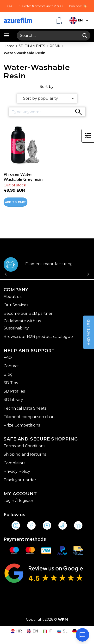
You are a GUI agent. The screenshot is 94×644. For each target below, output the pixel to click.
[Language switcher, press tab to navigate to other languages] (78, 20)
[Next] (88, 269)
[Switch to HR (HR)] (16, 631)
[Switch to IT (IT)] (47, 631)
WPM (63, 619)
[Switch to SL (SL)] (62, 631)
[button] (7, 35)
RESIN (55, 46)
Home (9, 46)
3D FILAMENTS (32, 46)
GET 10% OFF (89, 332)
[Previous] (6, 269)
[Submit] (85, 36)
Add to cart (16, 202)
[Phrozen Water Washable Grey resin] (24, 146)
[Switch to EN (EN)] (32, 631)
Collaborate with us (22, 321)
